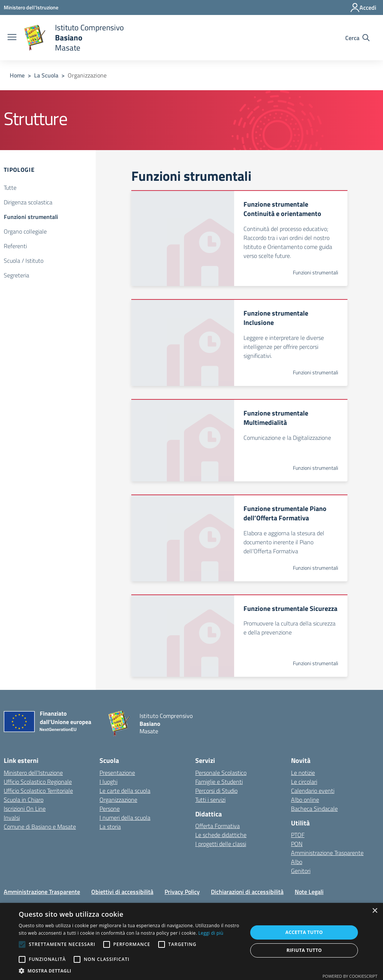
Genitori (301, 871)
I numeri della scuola (125, 818)
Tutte (10, 188)
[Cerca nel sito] (357, 38)
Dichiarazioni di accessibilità (247, 892)
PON (297, 844)
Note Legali (309, 892)
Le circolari (304, 782)
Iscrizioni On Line (25, 809)
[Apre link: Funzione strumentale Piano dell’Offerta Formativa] (239, 538)
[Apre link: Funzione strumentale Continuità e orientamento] (239, 238)
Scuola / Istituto (24, 261)
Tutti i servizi (210, 800)
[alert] (191, 941)
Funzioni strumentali (31, 217)
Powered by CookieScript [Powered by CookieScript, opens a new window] (350, 976)
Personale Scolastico (221, 773)
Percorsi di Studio (216, 791)
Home (17, 75)
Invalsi (12, 818)
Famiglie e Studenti (219, 782)
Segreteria (16, 275)
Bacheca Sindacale (314, 809)
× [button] (375, 911)
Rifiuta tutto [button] (304, 950)
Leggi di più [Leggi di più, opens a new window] (211, 933)
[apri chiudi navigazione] (12, 38)
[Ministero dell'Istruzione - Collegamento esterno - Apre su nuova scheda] (31, 7)
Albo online (305, 800)
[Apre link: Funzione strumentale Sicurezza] (239, 636)
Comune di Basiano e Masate (40, 827)
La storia (110, 827)
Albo (297, 862)
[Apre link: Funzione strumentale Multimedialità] (239, 440)
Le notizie (303, 773)
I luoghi (108, 782)
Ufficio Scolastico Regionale (38, 782)
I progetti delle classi (221, 844)
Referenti (15, 246)
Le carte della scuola (125, 791)
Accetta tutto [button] (304, 932)
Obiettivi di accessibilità (122, 892)
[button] (130, 971)
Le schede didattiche (221, 835)
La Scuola (46, 75)
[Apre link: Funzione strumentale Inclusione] (239, 343)
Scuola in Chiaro (24, 800)
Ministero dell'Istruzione (33, 773)
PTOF (298, 835)
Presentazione (117, 773)
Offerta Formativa (217, 826)
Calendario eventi (313, 791)
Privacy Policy (182, 892)
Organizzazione (118, 800)
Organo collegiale (25, 231)
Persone (110, 809)
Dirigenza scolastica (28, 202)
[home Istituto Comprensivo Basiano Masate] (74, 38)
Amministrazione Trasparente (327, 853)
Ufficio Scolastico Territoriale (38, 791)
